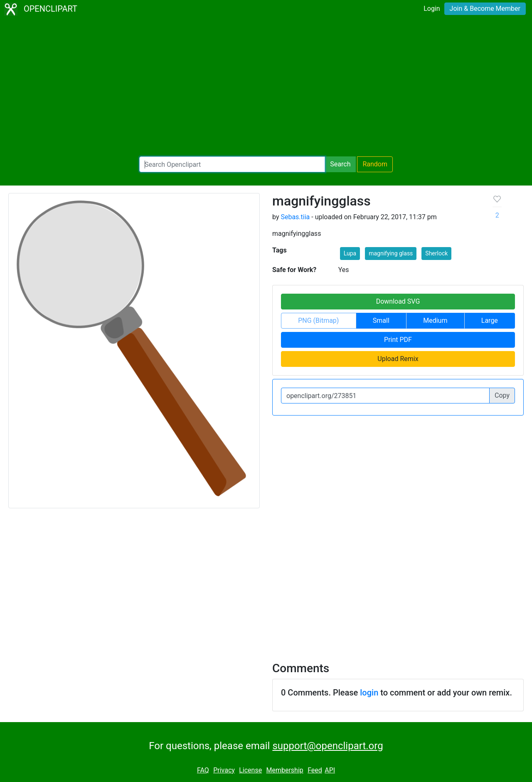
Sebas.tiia (295, 217)
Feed (315, 770)
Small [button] (381, 320)
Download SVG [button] (398, 301)
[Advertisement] (266, 87)
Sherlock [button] (436, 253)
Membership (284, 770)
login (369, 693)
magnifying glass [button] (391, 253)
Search (340, 164)
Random (375, 164)
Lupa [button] (350, 253)
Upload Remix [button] (398, 359)
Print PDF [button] (398, 340)
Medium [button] (435, 320)
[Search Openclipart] (232, 164)
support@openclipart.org (328, 746)
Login (432, 9)
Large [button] (490, 320)
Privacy (224, 770)
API (330, 770)
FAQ (203, 770)
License (250, 770)
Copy (502, 395)
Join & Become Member (485, 9)
